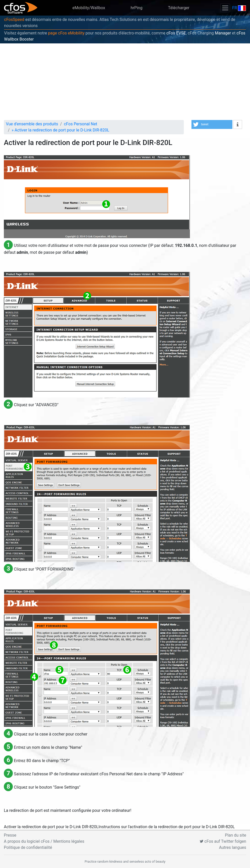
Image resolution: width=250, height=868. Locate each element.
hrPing (137, 8)
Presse (10, 835)
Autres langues (233, 847)
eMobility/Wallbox (89, 8)
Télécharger (179, 8)
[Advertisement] (125, 82)
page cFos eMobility (66, 33)
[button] (212, 124)
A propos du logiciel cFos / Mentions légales (44, 841)
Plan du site (236, 835)
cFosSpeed (14, 20)
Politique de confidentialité (28, 847)
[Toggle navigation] (225, 8)
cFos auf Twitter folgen (223, 841)
